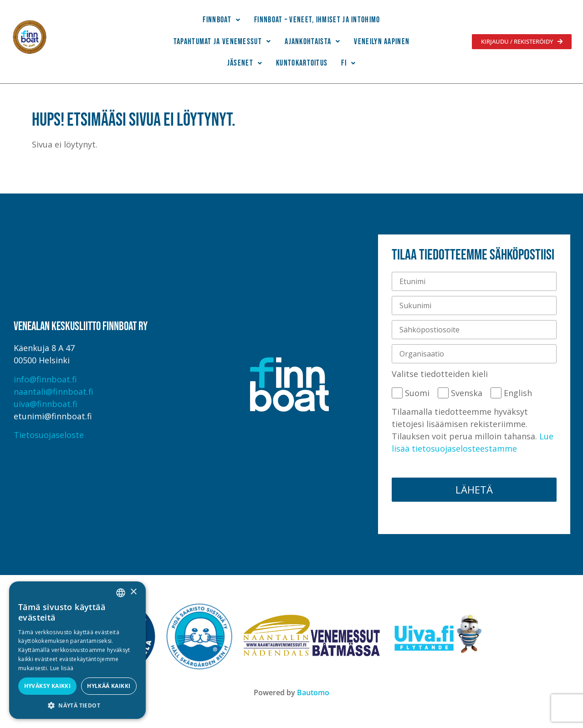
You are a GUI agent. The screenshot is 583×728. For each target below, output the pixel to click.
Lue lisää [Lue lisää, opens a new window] (62, 668)
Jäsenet (245, 63)
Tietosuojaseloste (49, 435)
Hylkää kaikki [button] (109, 686)
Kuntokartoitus (302, 63)
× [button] (133, 592)
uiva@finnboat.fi (46, 404)
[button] (222, 20)
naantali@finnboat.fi (54, 392)
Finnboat (222, 20)
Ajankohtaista (312, 42)
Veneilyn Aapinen (382, 42)
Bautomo (313, 692)
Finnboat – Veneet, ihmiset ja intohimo (317, 20)
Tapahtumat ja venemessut (222, 42)
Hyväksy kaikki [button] (48, 686)
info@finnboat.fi (45, 379)
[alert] (77, 650)
